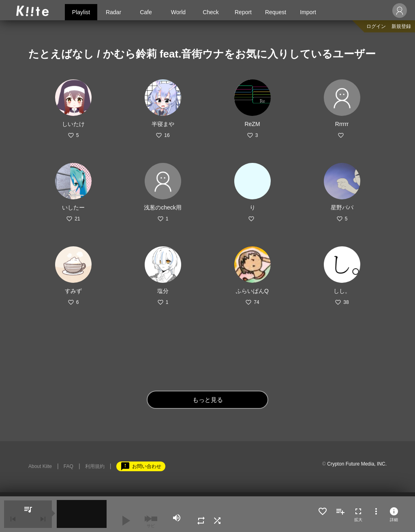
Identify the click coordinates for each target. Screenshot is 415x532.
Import (308, 12)
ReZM (252, 124)
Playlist (81, 12)
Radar (113, 12)
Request (276, 12)
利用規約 (95, 466)
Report (243, 12)
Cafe (146, 12)
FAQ (68, 466)
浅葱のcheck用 (163, 207)
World (178, 12)
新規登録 (401, 26)
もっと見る (208, 400)
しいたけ (73, 124)
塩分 (163, 291)
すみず (73, 291)
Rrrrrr (342, 124)
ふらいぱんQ (252, 291)
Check (211, 12)
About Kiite (40, 466)
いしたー (73, 207)
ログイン (376, 26)
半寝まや (163, 124)
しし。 (342, 291)
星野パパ (342, 207)
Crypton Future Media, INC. (357, 464)
